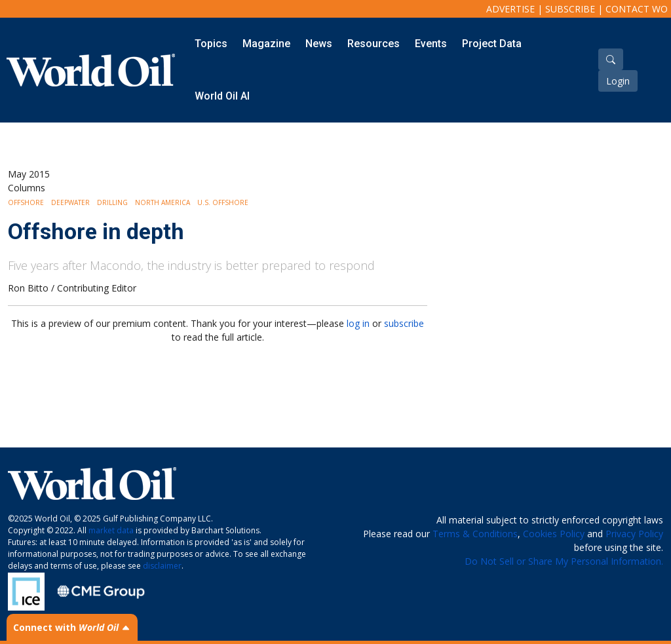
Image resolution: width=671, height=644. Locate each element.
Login (618, 81)
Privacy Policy (634, 534)
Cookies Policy (554, 534)
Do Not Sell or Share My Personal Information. (564, 561)
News (319, 44)
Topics (211, 44)
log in (358, 323)
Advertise (510, 9)
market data (111, 530)
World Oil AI (222, 96)
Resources (374, 44)
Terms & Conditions (475, 534)
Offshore (26, 202)
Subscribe (570, 9)
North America (163, 202)
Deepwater (70, 202)
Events (431, 44)
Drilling (112, 202)
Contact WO (637, 9)
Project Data (492, 44)
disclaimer (162, 566)
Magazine (266, 44)
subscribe (404, 323)
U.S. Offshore (223, 202)
